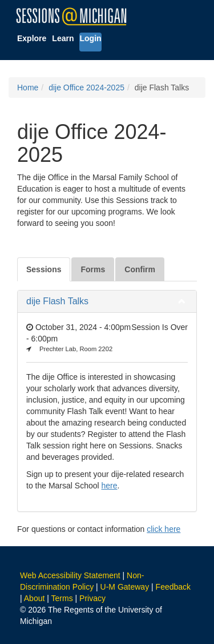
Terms (62, 598)
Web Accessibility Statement (70, 575)
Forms (93, 269)
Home (28, 88)
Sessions (44, 269)
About (35, 598)
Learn (63, 38)
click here (163, 529)
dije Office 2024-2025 (86, 88)
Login (90, 38)
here (110, 486)
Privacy (92, 598)
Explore (32, 38)
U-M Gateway (125, 587)
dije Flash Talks (57, 301)
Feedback (173, 587)
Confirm (140, 269)
